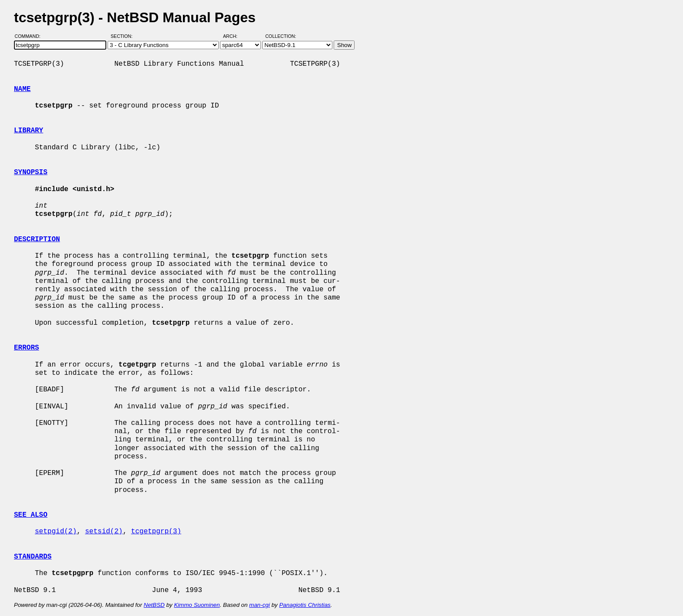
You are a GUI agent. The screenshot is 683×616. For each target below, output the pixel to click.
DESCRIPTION (37, 239)
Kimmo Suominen (197, 605)
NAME (22, 89)
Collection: (281, 36)
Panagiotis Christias (305, 605)
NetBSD (154, 605)
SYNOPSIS (31, 172)
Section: (123, 36)
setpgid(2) (56, 532)
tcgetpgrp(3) (156, 532)
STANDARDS (33, 557)
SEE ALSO (31, 515)
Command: (30, 36)
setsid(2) (104, 532)
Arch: (234, 36)
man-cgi (259, 605)
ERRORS (27, 348)
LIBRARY (29, 131)
